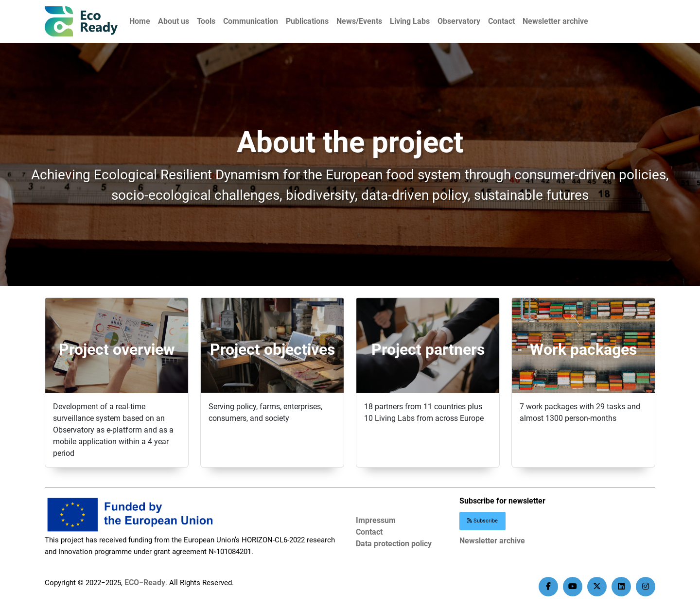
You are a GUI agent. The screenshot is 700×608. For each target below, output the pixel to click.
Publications (307, 21)
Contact (501, 21)
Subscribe (482, 521)
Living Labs (410, 21)
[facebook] (548, 587)
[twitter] (597, 587)
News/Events (359, 21)
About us (174, 21)
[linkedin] (621, 587)
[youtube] (573, 587)
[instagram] (646, 587)
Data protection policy (394, 544)
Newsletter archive (555, 21)
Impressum (376, 520)
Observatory (459, 21)
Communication (251, 21)
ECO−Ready (145, 582)
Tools (206, 21)
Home (140, 21)
